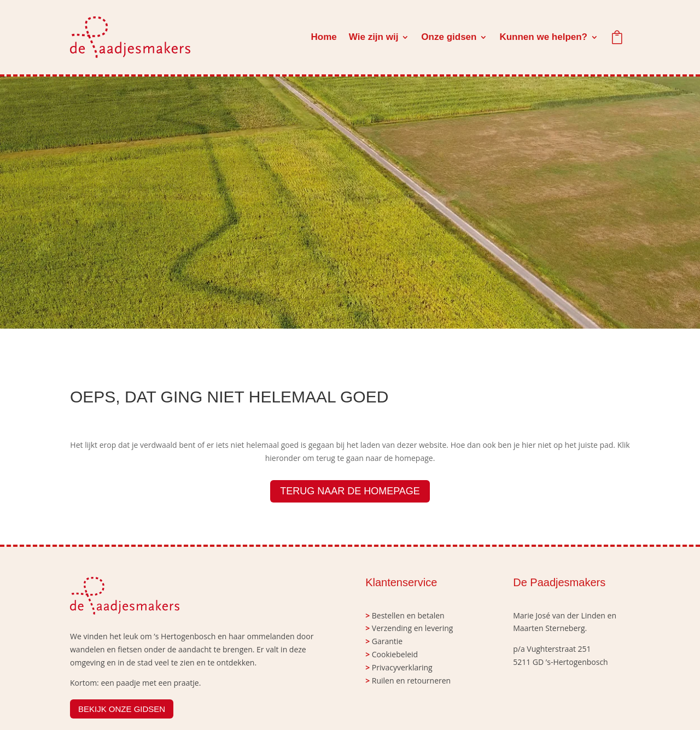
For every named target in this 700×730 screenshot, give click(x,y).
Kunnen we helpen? (543, 37)
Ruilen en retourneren (411, 681)
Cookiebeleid (395, 654)
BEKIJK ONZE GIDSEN (122, 709)
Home (324, 37)
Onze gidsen (449, 37)
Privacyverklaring (402, 667)
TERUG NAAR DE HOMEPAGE (350, 491)
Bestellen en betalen (408, 615)
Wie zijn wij (374, 37)
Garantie (387, 641)
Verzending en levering (413, 628)
